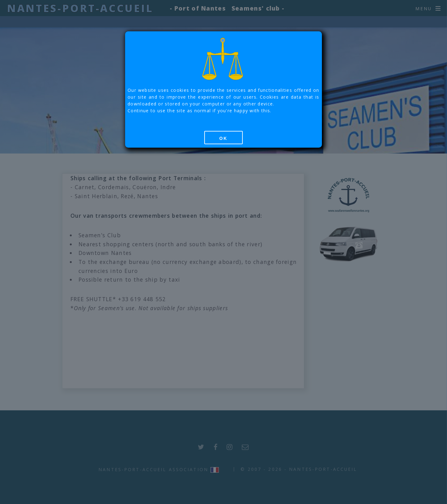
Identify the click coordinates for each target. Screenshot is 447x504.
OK (223, 138)
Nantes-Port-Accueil (80, 8)
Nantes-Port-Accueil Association (153, 469)
